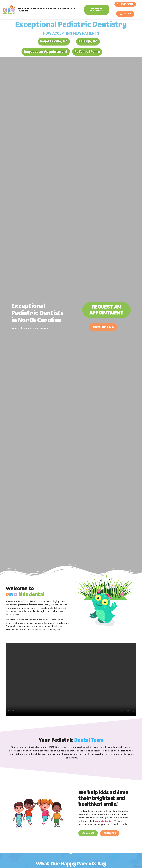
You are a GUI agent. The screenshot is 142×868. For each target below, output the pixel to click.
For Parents (54, 9)
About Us (69, 9)
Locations (25, 9)
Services (39, 9)
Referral (23, 11)
